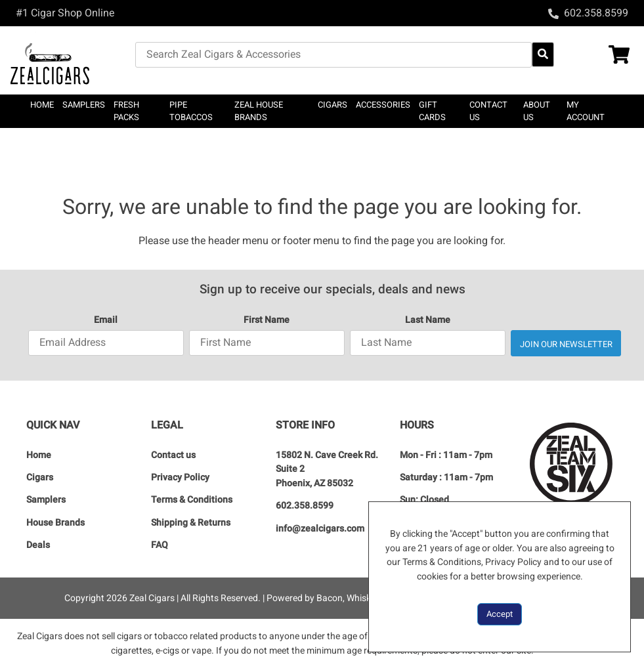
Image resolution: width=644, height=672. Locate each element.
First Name (267, 320)
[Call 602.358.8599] (588, 13)
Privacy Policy (180, 477)
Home (42, 105)
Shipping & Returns (191, 523)
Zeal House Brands (259, 111)
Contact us (488, 111)
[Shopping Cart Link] (602, 56)
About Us (537, 111)
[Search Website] (543, 54)
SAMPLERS (84, 105)
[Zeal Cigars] (73, 60)
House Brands (55, 523)
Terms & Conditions (192, 500)
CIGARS (333, 105)
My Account (586, 111)
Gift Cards (432, 111)
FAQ (160, 545)
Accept (500, 614)
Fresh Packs (126, 111)
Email (106, 320)
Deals (38, 545)
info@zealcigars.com (320, 529)
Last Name (428, 320)
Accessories (383, 105)
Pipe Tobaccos (191, 111)
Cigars (40, 477)
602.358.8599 (305, 506)
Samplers (46, 500)
